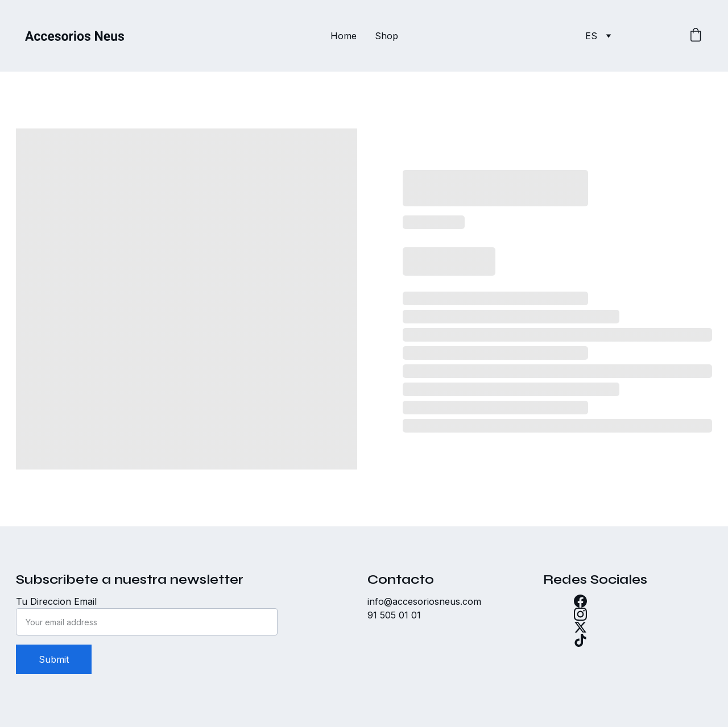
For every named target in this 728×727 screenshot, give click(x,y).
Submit (54, 659)
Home (344, 36)
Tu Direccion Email (56, 601)
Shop (386, 36)
